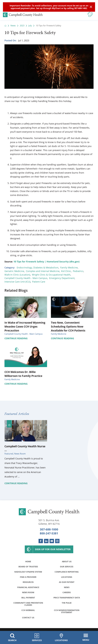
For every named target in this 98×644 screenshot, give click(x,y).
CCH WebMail (28, 612)
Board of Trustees (28, 567)
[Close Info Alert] (91, 7)
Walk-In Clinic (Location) (17, 275)
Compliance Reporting (67, 572)
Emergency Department (62, 278)
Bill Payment (28, 599)
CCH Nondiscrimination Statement (67, 613)
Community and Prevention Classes (28, 606)
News (13, 26)
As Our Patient (67, 583)
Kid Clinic (66, 271)
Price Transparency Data (67, 599)
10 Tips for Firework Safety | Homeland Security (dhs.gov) (47, 262)
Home (28, 562)
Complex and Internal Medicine (43, 271)
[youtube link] (52, 541)
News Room (28, 594)
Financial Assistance (28, 589)
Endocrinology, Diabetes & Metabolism (38, 268)
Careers (67, 594)
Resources (28, 583)
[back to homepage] (5, 26)
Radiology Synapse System (28, 572)
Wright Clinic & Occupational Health (51, 275)
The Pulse (67, 605)
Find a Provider (28, 578)
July (30, 26)
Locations (67, 578)
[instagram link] (57, 541)
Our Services (67, 567)
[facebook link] (41, 541)
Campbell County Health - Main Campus (26, 278)
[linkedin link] (46, 541)
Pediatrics (78, 271)
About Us (67, 562)
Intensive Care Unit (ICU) (17, 282)
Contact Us (28, 620)
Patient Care (39, 282)
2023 (22, 26)
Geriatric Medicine (14, 271)
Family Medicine (69, 268)
